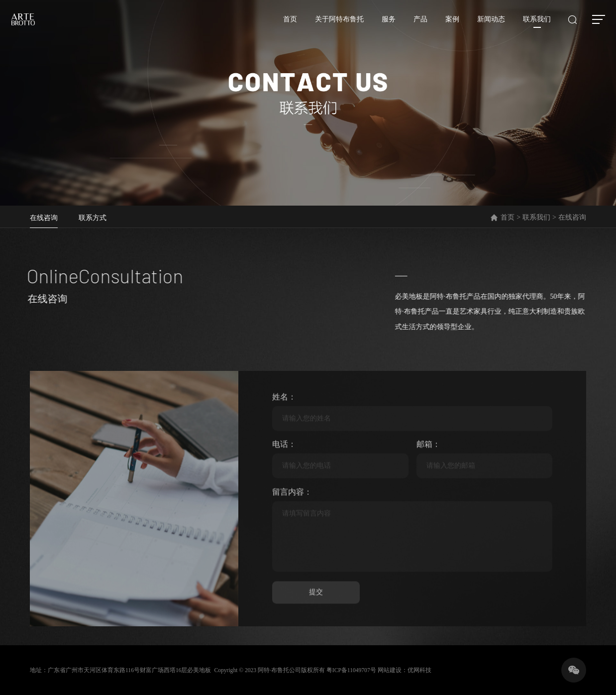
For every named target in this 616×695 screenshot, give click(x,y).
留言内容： (292, 522)
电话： (284, 474)
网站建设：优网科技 (408, 675)
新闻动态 (486, 24)
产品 (415, 24)
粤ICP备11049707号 (354, 675)
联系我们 (531, 24)
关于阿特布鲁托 (334, 24)
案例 (447, 24)
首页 (285, 24)
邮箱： (428, 474)
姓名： (284, 427)
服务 (383, 24)
